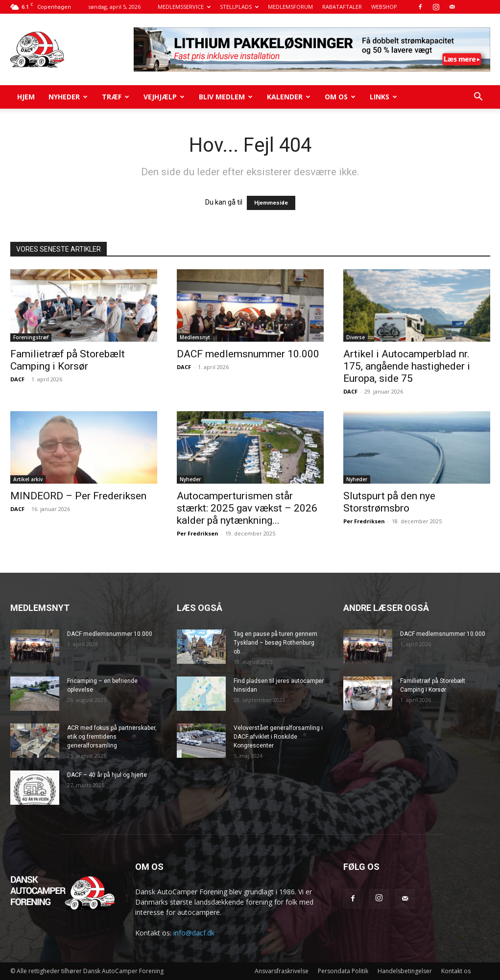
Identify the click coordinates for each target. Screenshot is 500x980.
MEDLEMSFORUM (290, 7)
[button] (478, 98)
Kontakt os (456, 971)
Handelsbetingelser (405, 971)
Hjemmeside (271, 203)
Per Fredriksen (198, 533)
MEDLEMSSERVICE (184, 7)
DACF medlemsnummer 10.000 (248, 354)
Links (383, 97)
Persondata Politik (343, 971)
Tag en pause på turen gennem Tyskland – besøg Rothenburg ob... (275, 643)
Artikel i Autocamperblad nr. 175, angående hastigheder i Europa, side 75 (407, 366)
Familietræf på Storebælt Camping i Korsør (68, 360)
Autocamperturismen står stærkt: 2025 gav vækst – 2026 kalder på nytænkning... (247, 508)
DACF (17, 379)
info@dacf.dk (194, 933)
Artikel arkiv (28, 479)
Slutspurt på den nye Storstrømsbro (389, 502)
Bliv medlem (226, 97)
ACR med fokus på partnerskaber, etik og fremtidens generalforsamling (112, 737)
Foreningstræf (31, 337)
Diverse (356, 337)
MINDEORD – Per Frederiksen (78, 496)
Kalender (289, 97)
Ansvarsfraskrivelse (282, 971)
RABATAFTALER (342, 7)
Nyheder (68, 97)
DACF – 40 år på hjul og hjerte (107, 775)
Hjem (26, 97)
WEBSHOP (384, 7)
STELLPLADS (239, 7)
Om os (340, 97)
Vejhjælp (164, 97)
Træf (116, 97)
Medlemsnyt (195, 337)
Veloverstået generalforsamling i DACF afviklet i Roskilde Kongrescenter (278, 737)
